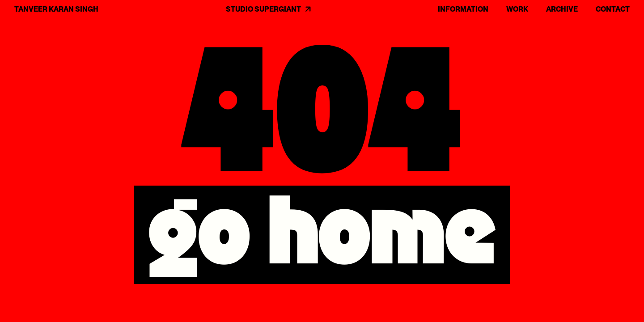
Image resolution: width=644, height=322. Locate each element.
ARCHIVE (562, 9)
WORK (517, 9)
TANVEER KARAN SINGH (56, 9)
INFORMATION (463, 9)
